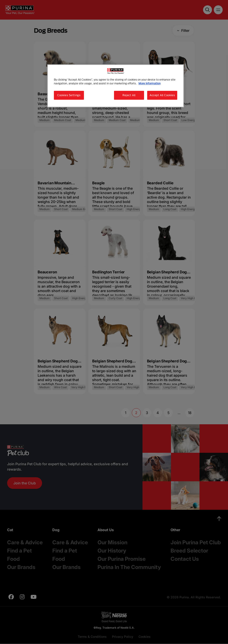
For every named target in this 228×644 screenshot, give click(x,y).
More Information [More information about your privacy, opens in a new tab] (150, 83)
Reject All (129, 95)
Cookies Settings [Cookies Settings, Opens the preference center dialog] (69, 95)
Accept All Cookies (162, 95)
